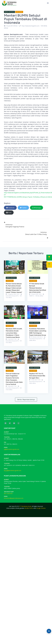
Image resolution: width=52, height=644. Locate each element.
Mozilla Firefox (29, 508)
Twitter (23, 208)
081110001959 (8, 494)
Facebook (10, 208)
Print (9, 212)
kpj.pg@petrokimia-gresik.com (13, 470)
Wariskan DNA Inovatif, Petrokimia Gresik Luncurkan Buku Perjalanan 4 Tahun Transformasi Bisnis (14, 333)
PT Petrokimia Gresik (25, 506)
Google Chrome (41, 508)
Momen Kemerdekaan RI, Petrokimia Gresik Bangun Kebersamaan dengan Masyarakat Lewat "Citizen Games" (14, 288)
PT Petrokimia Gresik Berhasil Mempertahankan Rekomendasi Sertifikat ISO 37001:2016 (38, 288)
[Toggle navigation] (48, 3)
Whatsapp (37, 208)
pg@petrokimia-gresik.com (12, 449)
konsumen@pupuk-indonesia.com (14, 498)
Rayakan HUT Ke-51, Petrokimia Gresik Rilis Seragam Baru (37, 376)
